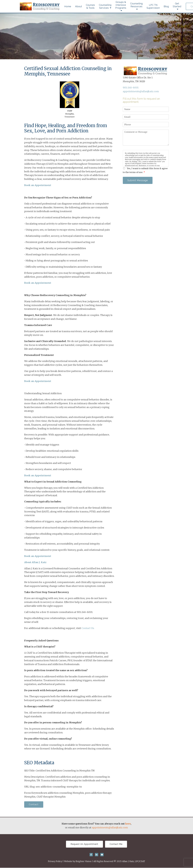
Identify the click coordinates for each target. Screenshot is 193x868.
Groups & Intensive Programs (121, 5)
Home (68, 6)
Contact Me (116, 844)
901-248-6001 (131, 88)
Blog (166, 6)
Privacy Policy (55, 862)
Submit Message (138, 180)
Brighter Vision (84, 862)
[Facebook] (91, 855)
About (78, 6)
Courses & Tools (90, 6)
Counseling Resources (136, 5)
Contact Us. (88, 628)
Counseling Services (105, 6)
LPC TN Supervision (153, 6)
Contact (34, 805)
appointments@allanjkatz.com (141, 91)
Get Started (177, 5)
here (128, 824)
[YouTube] (102, 855)
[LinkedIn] (97, 855)
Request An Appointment (84, 844)
